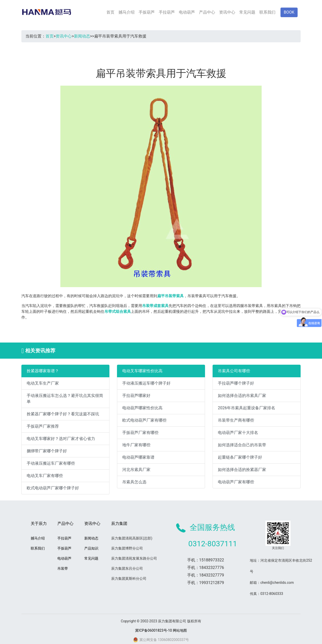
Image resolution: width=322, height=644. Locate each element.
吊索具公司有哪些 (234, 371)
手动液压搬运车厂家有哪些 (51, 463)
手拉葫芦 (167, 12)
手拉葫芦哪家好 (136, 396)
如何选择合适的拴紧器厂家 (242, 470)
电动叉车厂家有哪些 (45, 476)
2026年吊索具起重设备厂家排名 (247, 408)
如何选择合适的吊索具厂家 (242, 396)
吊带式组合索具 (118, 312)
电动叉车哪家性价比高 (142, 371)
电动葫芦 (187, 12)
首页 (110, 12)
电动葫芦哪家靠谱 (138, 457)
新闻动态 (82, 36)
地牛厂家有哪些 (136, 445)
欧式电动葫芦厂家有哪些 (144, 420)
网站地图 (180, 630)
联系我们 (267, 12)
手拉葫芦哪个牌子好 (236, 383)
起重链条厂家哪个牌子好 (240, 457)
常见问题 (247, 12)
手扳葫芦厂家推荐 (43, 426)
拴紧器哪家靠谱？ (43, 371)
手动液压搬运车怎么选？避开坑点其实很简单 (65, 399)
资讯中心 (227, 12)
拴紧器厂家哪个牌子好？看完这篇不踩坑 (63, 414)
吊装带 (63, 568)
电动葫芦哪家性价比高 (142, 408)
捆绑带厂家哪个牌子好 (47, 451)
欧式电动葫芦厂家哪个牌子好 (53, 488)
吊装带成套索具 (155, 306)
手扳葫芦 (147, 12)
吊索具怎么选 (134, 482)
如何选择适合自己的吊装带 (242, 445)
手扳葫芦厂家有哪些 (140, 433)
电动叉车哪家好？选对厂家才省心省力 (61, 439)
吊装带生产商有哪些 (236, 420)
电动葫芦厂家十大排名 (238, 433)
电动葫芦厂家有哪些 (236, 482)
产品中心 (207, 12)
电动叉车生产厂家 (43, 383)
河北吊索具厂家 (136, 470)
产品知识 (91, 548)
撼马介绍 (127, 12)
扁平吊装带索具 (170, 296)
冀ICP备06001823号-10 (153, 630)
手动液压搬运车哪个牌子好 (146, 383)
